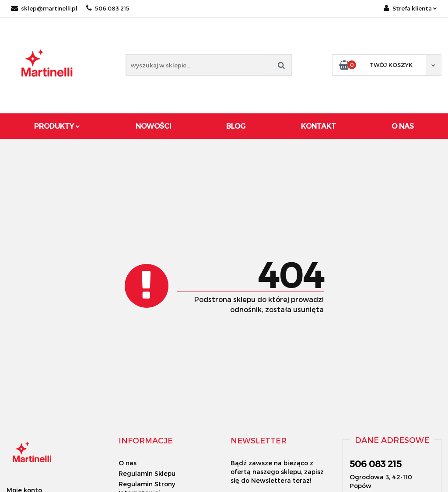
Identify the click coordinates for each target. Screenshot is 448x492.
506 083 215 (108, 8)
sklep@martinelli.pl (44, 8)
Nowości (153, 126)
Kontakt (318, 126)
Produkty (57, 126)
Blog (236, 126)
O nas (128, 463)
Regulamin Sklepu (147, 473)
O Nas (403, 126)
